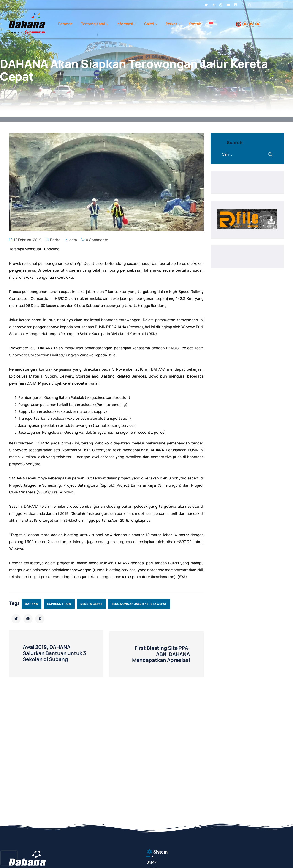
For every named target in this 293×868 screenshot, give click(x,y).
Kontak (195, 24)
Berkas (171, 24)
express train (59, 604)
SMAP (152, 862)
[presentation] (9, 858)
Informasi (125, 24)
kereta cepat (91, 604)
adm (73, 240)
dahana (31, 604)
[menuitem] (211, 24)
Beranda (65, 24)
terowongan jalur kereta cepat (139, 604)
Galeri (149, 24)
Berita (55, 240)
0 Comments (97, 240)
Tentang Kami (93, 24)
